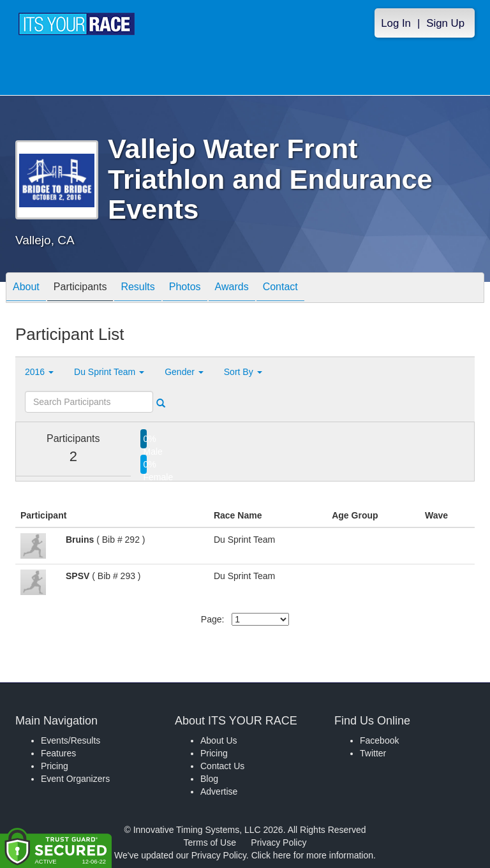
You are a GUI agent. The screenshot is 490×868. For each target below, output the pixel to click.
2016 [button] (39, 372)
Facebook (379, 740)
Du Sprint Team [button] (109, 372)
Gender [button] (184, 372)
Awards (232, 289)
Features (58, 753)
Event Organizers (75, 779)
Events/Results (71, 740)
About (26, 289)
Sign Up (445, 23)
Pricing (55, 766)
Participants (80, 289)
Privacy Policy (278, 842)
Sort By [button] (243, 372)
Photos (185, 289)
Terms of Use (210, 842)
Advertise (219, 791)
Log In (396, 23)
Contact (280, 289)
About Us (219, 740)
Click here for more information (312, 855)
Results (137, 289)
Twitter (373, 753)
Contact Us (222, 766)
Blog (209, 779)
